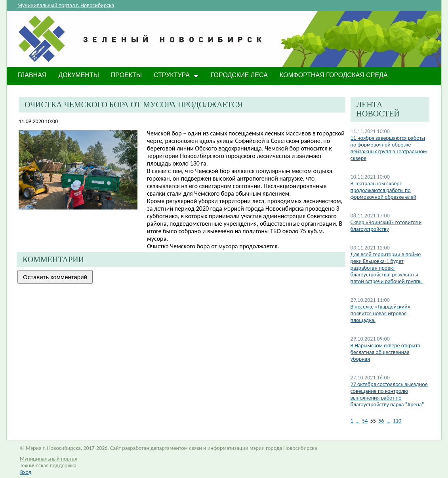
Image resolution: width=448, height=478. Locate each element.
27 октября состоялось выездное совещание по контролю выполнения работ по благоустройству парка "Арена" (389, 394)
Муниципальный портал (49, 459)
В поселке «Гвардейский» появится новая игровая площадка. (380, 313)
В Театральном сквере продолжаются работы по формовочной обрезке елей (384, 190)
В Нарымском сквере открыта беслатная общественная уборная (385, 352)
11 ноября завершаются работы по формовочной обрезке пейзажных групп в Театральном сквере (389, 148)
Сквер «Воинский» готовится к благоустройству (386, 226)
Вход (26, 472)
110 (397, 421)
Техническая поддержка (48, 466)
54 (365, 421)
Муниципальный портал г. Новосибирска (66, 5)
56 (381, 421)
